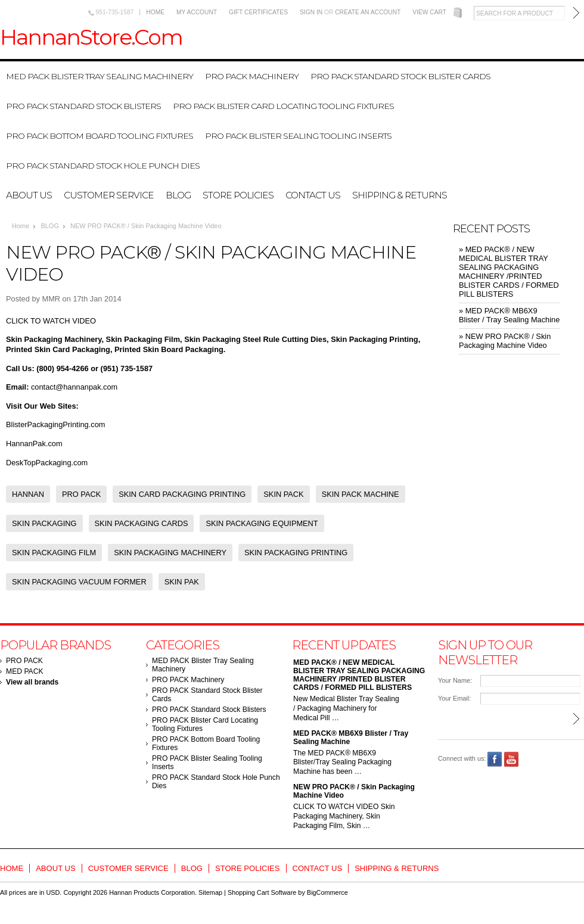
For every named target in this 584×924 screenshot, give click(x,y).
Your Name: (455, 680)
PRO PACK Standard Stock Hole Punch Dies (103, 166)
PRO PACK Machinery (252, 76)
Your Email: (454, 698)
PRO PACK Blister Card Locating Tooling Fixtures (283, 106)
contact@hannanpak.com (74, 387)
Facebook (495, 759)
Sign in (311, 12)
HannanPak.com (34, 444)
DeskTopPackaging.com (47, 463)
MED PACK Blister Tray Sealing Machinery (100, 76)
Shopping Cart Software (262, 892)
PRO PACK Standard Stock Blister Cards (400, 76)
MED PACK (25, 671)
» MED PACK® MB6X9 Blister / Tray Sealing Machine (509, 315)
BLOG (50, 226)
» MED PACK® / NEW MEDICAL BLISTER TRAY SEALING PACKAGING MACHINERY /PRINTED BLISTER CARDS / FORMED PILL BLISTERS (509, 272)
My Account (197, 12)
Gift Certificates (258, 12)
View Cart (429, 12)
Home (155, 12)
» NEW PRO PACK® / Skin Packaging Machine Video (505, 341)
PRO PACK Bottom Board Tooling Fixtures (100, 136)
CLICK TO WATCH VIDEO (51, 321)
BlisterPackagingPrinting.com (55, 424)
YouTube (512, 759)
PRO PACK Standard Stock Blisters (83, 106)
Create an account (368, 12)
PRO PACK (24, 661)
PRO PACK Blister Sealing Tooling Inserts (298, 136)
